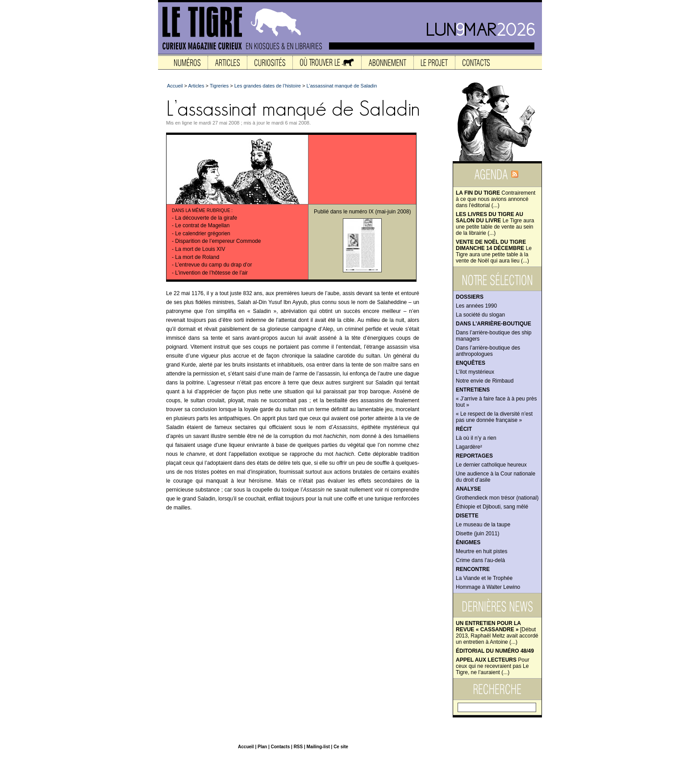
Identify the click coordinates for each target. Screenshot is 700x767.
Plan (262, 747)
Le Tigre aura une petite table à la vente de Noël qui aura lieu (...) (494, 251)
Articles (196, 86)
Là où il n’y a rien (476, 438)
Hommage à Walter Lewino (488, 587)
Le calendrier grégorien (202, 233)
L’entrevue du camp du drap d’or (213, 265)
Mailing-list (318, 747)
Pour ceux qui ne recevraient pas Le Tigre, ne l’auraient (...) (493, 666)
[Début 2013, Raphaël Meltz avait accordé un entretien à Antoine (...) (497, 633)
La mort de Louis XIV (200, 249)
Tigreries (219, 86)
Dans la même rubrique (201, 211)
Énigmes (468, 542)
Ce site (341, 747)
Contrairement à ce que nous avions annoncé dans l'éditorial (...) (496, 199)
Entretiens (473, 390)
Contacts (280, 747)
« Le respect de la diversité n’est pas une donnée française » (494, 417)
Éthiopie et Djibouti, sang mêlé (492, 507)
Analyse (468, 489)
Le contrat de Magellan (202, 225)
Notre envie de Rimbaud (485, 381)
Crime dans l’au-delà (480, 560)
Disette (467, 516)
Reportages (474, 456)
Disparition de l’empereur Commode (218, 241)
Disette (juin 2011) (477, 534)
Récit (464, 429)
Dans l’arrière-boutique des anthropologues (488, 351)
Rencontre (473, 569)
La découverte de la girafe (206, 218)
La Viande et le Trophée (484, 578)
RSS (298, 747)
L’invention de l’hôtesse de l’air (211, 273)
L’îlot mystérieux (475, 372)
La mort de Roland (197, 257)
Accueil (175, 86)
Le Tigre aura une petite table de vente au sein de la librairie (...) (495, 224)
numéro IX (361, 212)
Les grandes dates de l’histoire (268, 86)
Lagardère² (469, 447)
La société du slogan (480, 315)
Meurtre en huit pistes (481, 551)
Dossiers (470, 297)
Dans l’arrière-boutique (494, 324)
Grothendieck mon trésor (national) (497, 498)
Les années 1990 (476, 306)
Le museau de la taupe (483, 525)
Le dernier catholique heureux (491, 465)
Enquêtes (471, 363)
